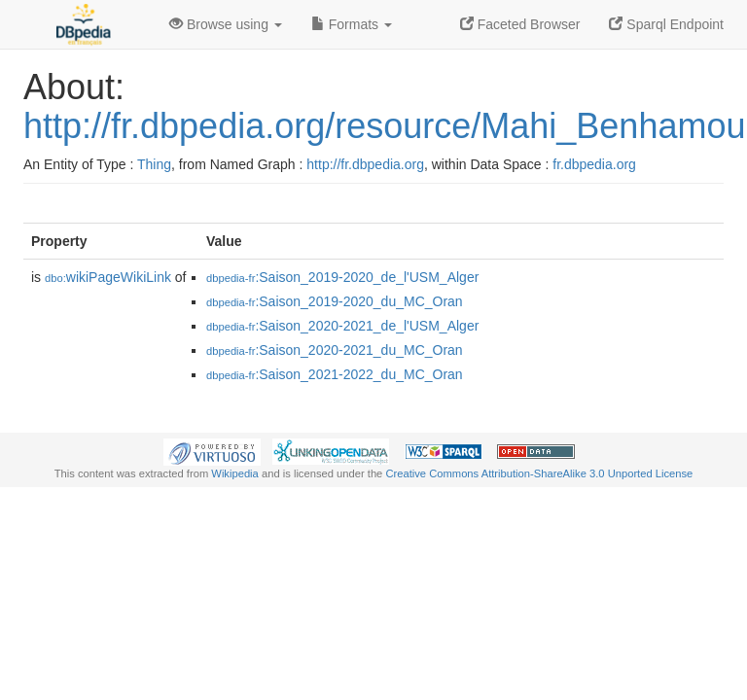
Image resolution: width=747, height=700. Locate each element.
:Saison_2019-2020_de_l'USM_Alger (342, 277)
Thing (154, 164)
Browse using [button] (226, 24)
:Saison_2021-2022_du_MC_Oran (335, 374)
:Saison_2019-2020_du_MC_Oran (335, 301)
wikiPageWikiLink (108, 277)
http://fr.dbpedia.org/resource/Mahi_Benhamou (384, 126)
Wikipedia (235, 473)
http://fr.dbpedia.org (365, 164)
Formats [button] (352, 24)
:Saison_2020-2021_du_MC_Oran (335, 350)
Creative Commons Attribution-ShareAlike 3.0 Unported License (539, 473)
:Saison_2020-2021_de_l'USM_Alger (342, 326)
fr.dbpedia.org (594, 164)
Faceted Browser (520, 24)
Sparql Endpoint (666, 24)
